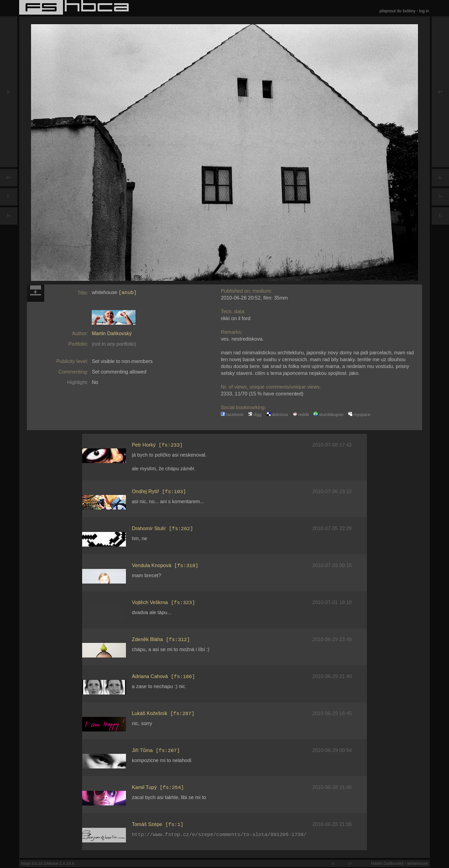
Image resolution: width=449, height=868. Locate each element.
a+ (8, 177)
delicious (277, 415)
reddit (301, 415)
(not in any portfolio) (114, 344)
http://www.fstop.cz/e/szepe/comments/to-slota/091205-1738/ (219, 836)
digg (255, 415)
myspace (359, 415)
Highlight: (78, 382)
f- (9, 197)
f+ (9, 216)
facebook (232, 415)
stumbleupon (328, 415)
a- (9, 92)
